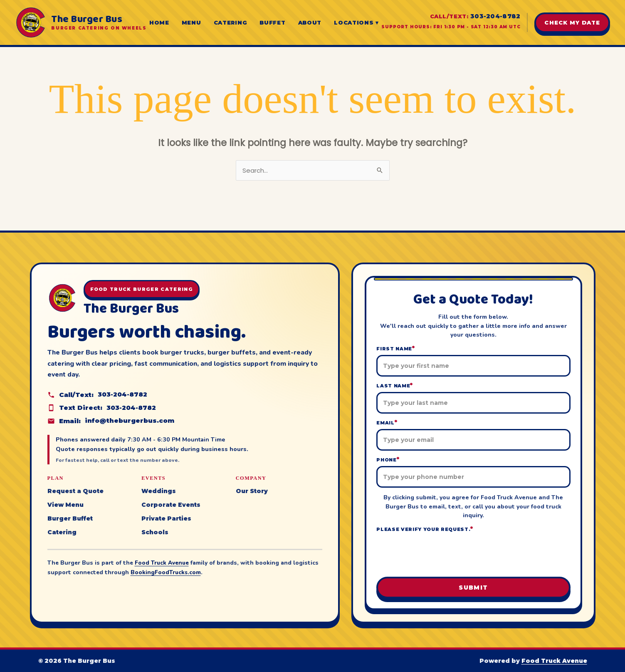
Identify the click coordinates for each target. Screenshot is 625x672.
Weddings (159, 491)
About (310, 22)
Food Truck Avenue (162, 562)
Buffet (272, 22)
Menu (191, 22)
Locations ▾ (356, 22)
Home (159, 22)
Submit (473, 588)
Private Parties (166, 518)
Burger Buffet (70, 518)
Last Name (395, 386)
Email (387, 423)
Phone (388, 460)
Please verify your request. (425, 529)
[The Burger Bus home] (81, 22)
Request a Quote (75, 491)
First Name (395, 348)
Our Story (252, 491)
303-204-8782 (495, 16)
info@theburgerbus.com (130, 421)
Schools (155, 531)
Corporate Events (171, 504)
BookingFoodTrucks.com (166, 571)
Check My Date (572, 22)
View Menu (65, 504)
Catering (231, 22)
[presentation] (473, 554)
